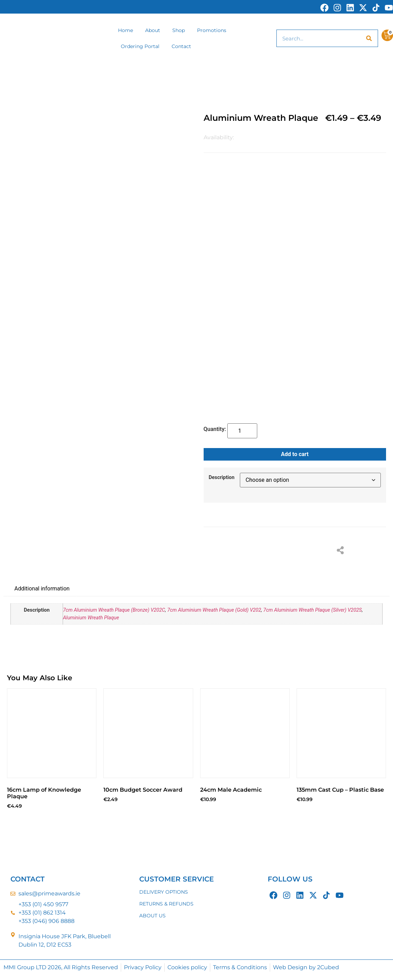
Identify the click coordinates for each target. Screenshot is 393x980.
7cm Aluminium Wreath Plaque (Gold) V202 (214, 610)
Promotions (212, 30)
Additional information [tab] (42, 589)
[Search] (369, 38)
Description (222, 478)
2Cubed (328, 967)
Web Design (290, 967)
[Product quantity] (242, 431)
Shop (179, 30)
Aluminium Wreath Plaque (91, 618)
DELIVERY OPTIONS (164, 892)
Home (125, 30)
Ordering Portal (140, 46)
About (153, 30)
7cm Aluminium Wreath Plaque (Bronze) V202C (114, 610)
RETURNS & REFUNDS (166, 904)
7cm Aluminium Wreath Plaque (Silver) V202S (312, 610)
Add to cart (295, 454)
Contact (181, 46)
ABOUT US (152, 916)
